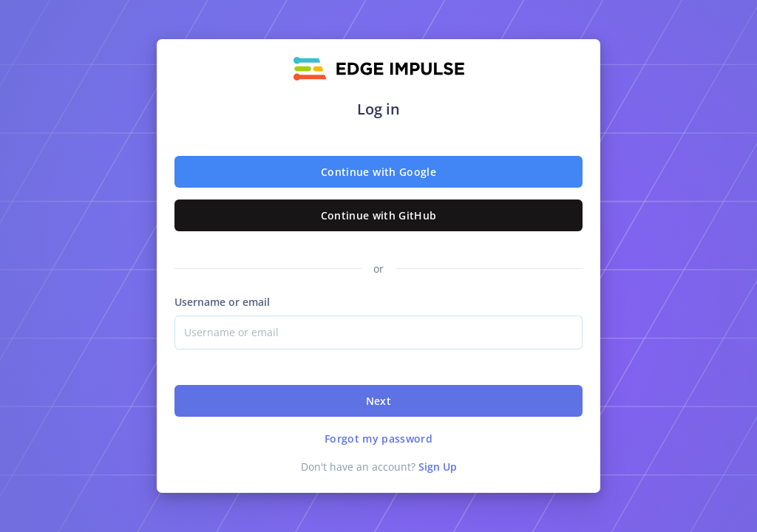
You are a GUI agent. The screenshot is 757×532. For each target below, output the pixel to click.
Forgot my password (378, 439)
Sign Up (438, 467)
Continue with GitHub (379, 215)
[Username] (378, 332)
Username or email (222, 302)
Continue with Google (378, 172)
